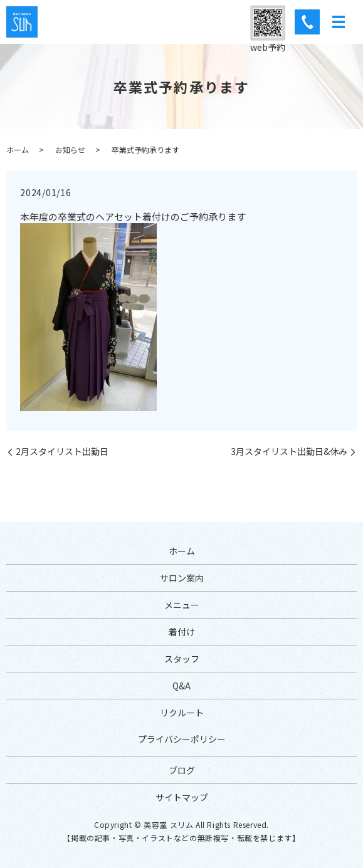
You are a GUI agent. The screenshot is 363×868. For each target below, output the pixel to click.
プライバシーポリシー (182, 739)
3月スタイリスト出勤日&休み (289, 452)
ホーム (18, 149)
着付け (182, 632)
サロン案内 (182, 578)
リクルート (182, 713)
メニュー (182, 605)
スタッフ (182, 659)
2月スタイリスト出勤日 (62, 452)
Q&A (181, 686)
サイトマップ (182, 797)
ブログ (182, 770)
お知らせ (70, 149)
